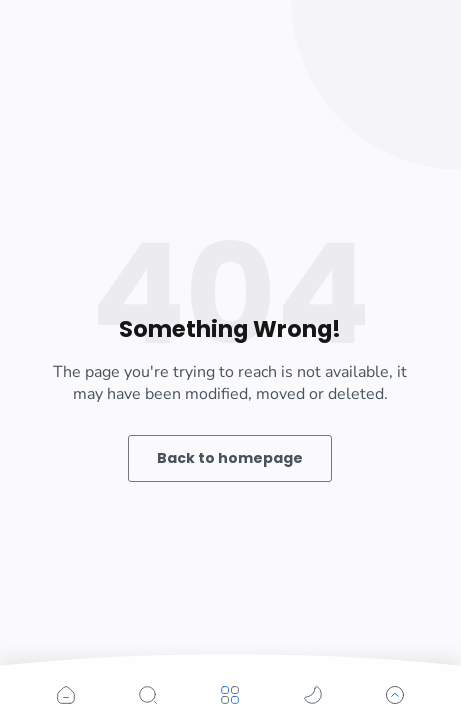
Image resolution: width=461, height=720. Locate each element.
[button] (66, 695)
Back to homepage (230, 458)
